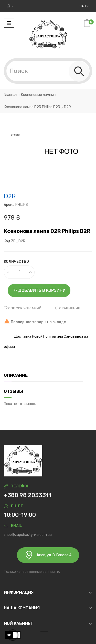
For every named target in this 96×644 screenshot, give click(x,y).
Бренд (9, 205)
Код (7, 241)
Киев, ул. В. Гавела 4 (48, 555)
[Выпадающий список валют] (84, 6)
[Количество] (19, 272)
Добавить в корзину (39, 290)
